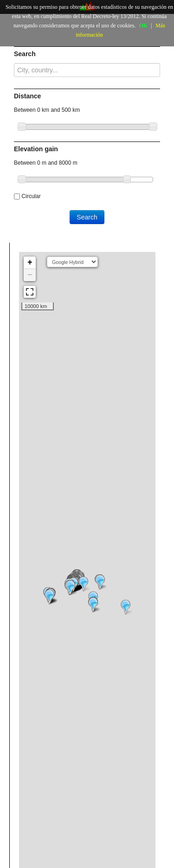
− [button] (30, 275)
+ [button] (30, 263)
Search (87, 217)
